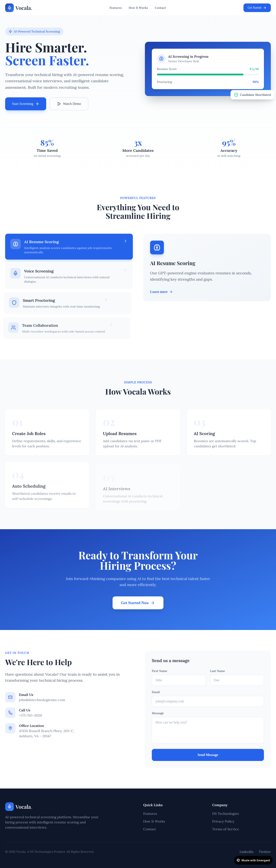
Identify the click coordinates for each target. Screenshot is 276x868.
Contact (160, 8)
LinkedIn (247, 852)
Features (116, 8)
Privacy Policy (223, 821)
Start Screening (26, 104)
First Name (160, 671)
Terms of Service (226, 829)
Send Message (208, 755)
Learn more (161, 292)
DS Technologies (226, 814)
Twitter (265, 852)
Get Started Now (138, 603)
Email (156, 692)
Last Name (218, 671)
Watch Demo (69, 104)
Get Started (257, 8)
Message (158, 713)
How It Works (138, 8)
